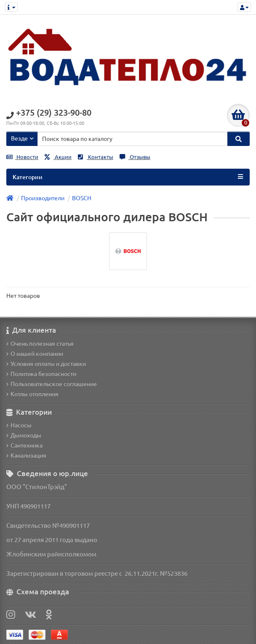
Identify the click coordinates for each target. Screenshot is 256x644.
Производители (43, 198)
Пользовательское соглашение (52, 384)
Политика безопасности (41, 374)
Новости (22, 157)
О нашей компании (35, 354)
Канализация (26, 456)
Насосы (19, 425)
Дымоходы (24, 435)
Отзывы (135, 157)
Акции (58, 157)
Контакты (96, 157)
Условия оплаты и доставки (46, 364)
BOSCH (82, 198)
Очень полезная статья (40, 344)
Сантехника (24, 445)
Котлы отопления (32, 394)
